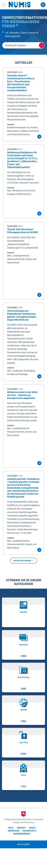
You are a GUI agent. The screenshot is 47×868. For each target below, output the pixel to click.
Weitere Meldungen (24, 561)
